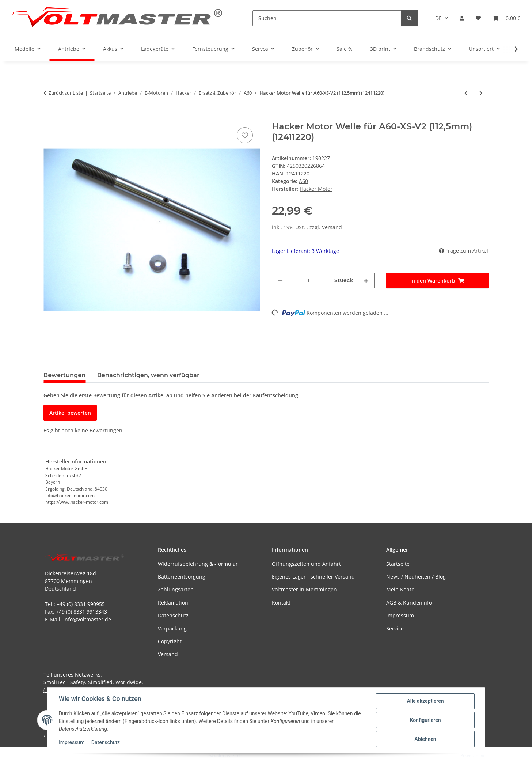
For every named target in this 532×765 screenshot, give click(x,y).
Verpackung (172, 628)
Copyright (170, 641)
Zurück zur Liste (66, 93)
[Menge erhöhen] (366, 281)
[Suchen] (327, 18)
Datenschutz (106, 742)
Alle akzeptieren (425, 701)
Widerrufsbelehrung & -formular (198, 564)
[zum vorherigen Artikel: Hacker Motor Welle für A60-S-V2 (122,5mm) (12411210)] (466, 93)
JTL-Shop (494, 756)
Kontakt (281, 603)
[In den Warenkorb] (49, 117)
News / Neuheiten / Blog (416, 577)
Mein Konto (400, 589)
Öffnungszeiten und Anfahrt (306, 564)
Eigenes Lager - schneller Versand (313, 577)
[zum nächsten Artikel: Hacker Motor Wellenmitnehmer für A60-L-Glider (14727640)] (481, 93)
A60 (303, 181)
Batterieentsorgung (182, 577)
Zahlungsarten (176, 589)
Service (395, 628)
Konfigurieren (425, 720)
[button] (462, 18)
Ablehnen (425, 739)
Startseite (398, 564)
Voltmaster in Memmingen (304, 589)
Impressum (72, 742)
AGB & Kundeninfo (409, 603)
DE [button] (438, 18)
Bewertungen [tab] (64, 375)
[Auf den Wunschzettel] (245, 135)
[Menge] (309, 281)
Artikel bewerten (70, 413)
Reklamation (173, 603)
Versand (332, 227)
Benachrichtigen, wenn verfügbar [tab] (148, 375)
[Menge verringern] (280, 281)
